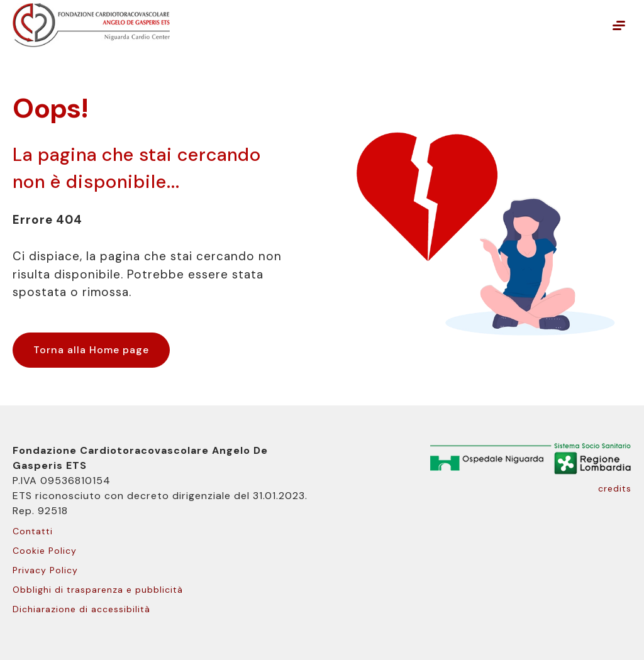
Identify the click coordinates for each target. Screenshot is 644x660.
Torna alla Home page (91, 350)
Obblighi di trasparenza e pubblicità (98, 590)
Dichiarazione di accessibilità (81, 609)
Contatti (33, 531)
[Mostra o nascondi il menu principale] (619, 25)
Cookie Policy (45, 551)
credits (615, 488)
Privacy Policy (45, 570)
